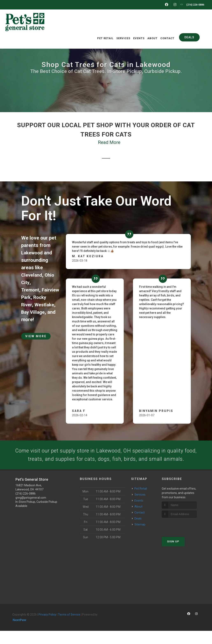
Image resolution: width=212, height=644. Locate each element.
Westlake (32, 312)
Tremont (31, 290)
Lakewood (33, 253)
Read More (109, 142)
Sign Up (173, 555)
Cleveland (32, 275)
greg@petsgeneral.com (31, 511)
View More (36, 344)
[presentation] (184, 539)
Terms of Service (69, 628)
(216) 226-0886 (26, 507)
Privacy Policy (47, 628)
